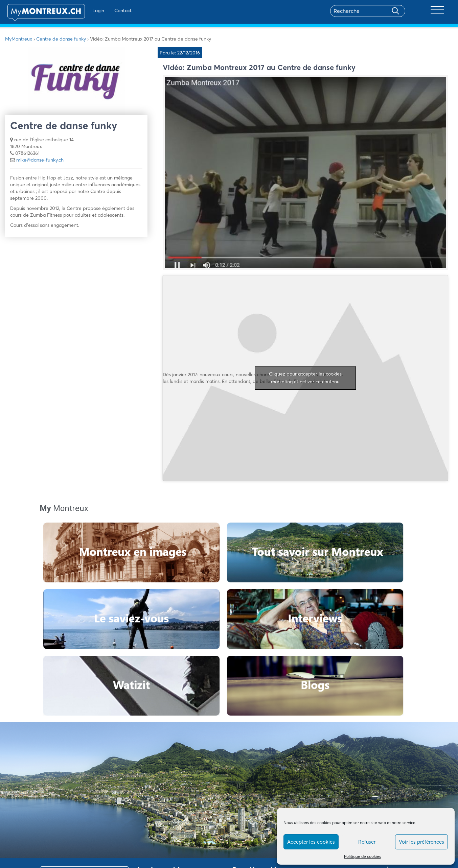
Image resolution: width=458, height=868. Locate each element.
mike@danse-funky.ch (40, 160)
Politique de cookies (362, 856)
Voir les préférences (421, 842)
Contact (113, 10)
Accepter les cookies (311, 842)
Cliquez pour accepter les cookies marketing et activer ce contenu (305, 378)
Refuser (367, 842)
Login (88, 10)
